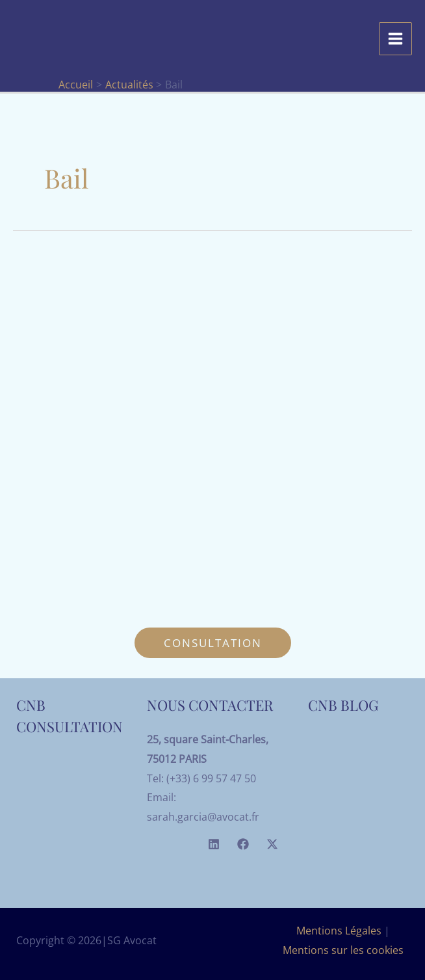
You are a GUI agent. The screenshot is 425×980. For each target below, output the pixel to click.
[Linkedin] (214, 844)
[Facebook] (243, 844)
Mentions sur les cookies (343, 950)
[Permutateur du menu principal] (395, 39)
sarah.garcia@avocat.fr (203, 817)
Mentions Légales (339, 931)
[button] (213, 643)
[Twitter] (272, 844)
